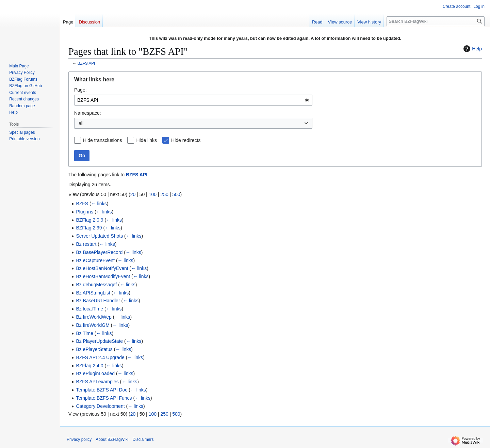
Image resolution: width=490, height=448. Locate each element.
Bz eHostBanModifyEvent (103, 276)
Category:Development (100, 406)
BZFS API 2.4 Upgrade (100, 357)
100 (153, 194)
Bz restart (86, 244)
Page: (80, 90)
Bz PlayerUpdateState (99, 341)
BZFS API (86, 63)
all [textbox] (81, 123)
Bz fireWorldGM (93, 325)
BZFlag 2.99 (89, 228)
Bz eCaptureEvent (95, 260)
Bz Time (85, 333)
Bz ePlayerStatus (94, 349)
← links (99, 204)
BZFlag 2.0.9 (89, 220)
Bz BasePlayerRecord (99, 252)
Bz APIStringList (93, 293)
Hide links (146, 140)
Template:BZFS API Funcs (104, 398)
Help (472, 49)
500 (176, 194)
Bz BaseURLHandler (98, 301)
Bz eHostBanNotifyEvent (102, 268)
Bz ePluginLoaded (95, 373)
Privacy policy (79, 439)
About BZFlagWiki (112, 439)
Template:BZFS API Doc (102, 390)
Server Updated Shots (99, 236)
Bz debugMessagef (96, 285)
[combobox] (193, 100)
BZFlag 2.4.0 (89, 366)
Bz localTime (89, 309)
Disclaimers (143, 439)
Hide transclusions (102, 140)
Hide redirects (186, 140)
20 (133, 194)
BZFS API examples (97, 382)
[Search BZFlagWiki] (436, 21)
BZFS (82, 204)
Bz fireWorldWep (94, 317)
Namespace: (88, 113)
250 (164, 194)
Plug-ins (85, 212)
